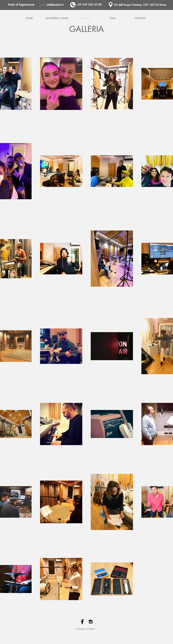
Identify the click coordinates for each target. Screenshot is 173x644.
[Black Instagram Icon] (91, 622)
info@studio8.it (55, 5)
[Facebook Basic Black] (82, 622)
